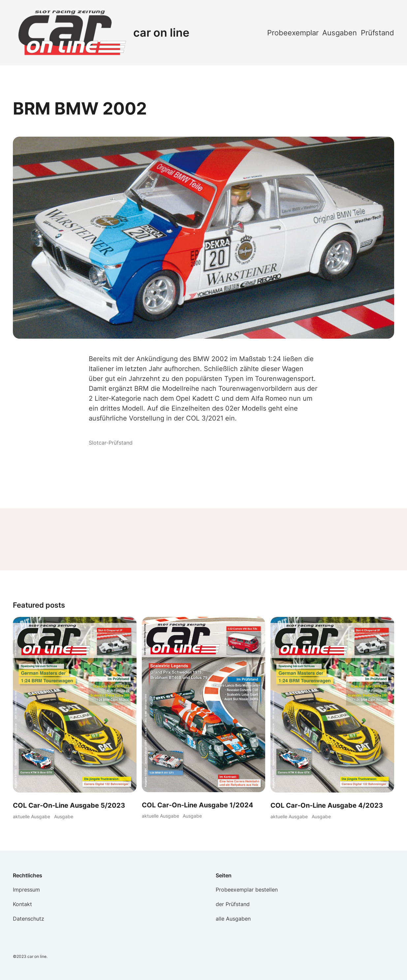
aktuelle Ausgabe (31, 816)
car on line (161, 33)
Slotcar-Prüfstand (111, 443)
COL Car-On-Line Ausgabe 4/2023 (327, 805)
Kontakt (22, 904)
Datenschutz (29, 919)
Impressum (26, 890)
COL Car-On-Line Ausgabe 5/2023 (69, 805)
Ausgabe (64, 816)
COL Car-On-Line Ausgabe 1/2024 (198, 805)
